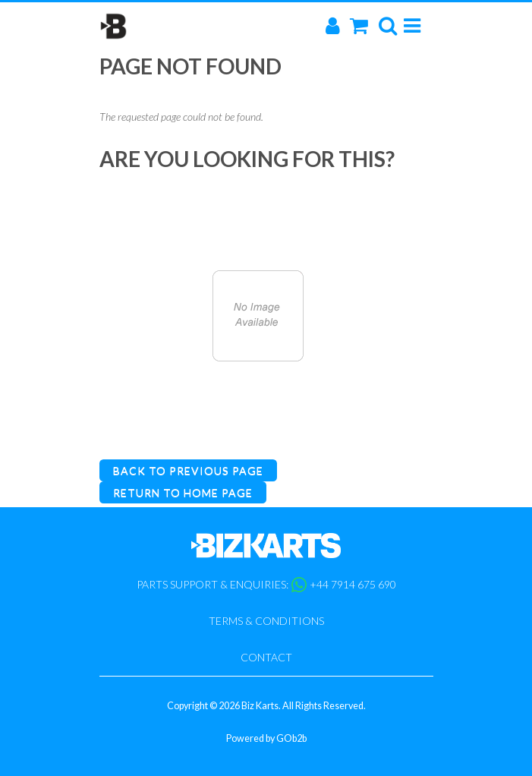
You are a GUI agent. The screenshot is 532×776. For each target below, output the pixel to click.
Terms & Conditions (266, 621)
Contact (266, 657)
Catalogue (258, 428)
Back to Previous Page (188, 470)
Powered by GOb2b (266, 738)
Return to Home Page (183, 492)
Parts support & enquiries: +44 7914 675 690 (266, 585)
